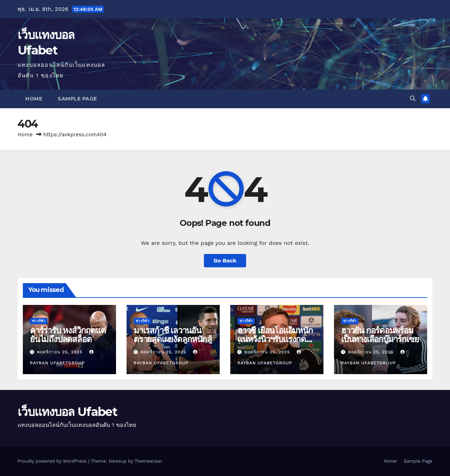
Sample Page (77, 99)
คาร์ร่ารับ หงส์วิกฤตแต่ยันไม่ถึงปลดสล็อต (68, 335)
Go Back (225, 260)
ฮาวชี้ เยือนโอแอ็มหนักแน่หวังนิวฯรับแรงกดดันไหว (277, 339)
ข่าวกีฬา (39, 321)
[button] (413, 99)
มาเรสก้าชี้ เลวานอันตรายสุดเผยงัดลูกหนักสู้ (173, 335)
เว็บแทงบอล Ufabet (67, 412)
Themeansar (148, 461)
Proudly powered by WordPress (53, 461)
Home (34, 99)
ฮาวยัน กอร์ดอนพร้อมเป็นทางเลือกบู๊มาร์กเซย (380, 335)
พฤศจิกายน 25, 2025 (61, 352)
